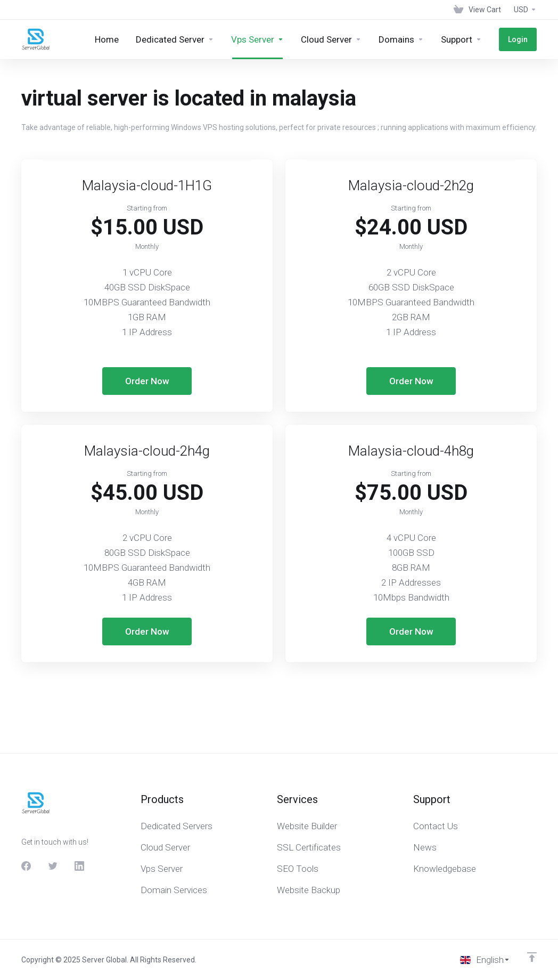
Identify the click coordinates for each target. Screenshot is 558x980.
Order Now (147, 381)
